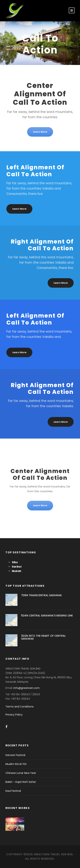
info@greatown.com (27, 688)
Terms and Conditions (20, 707)
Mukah (17, 571)
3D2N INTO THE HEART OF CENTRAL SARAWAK (43, 637)
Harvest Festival (15, 755)
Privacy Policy (14, 715)
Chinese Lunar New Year (21, 773)
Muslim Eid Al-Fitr (16, 764)
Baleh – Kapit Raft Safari (21, 782)
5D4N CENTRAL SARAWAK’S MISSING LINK (47, 616)
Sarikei (17, 567)
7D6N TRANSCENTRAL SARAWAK (41, 595)
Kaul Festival (13, 791)
